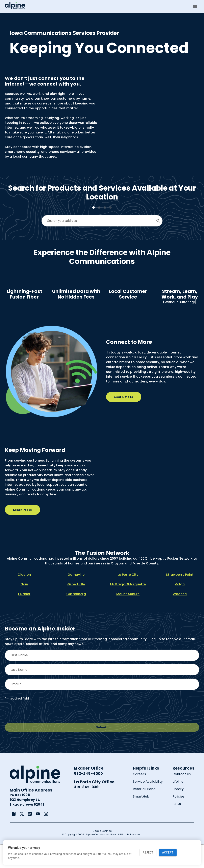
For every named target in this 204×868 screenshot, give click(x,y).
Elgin (24, 608)
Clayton (24, 598)
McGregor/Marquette (128, 608)
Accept (168, 853)
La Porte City (128, 598)
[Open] (158, 221)
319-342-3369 (87, 811)
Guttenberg (76, 617)
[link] (14, 837)
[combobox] (99, 221)
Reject (148, 853)
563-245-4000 (88, 797)
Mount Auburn (128, 617)
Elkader (24, 617)
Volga (180, 608)
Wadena (180, 617)
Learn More (124, 420)
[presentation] (35, 735)
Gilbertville (76, 608)
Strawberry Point (180, 598)
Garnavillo (76, 598)
